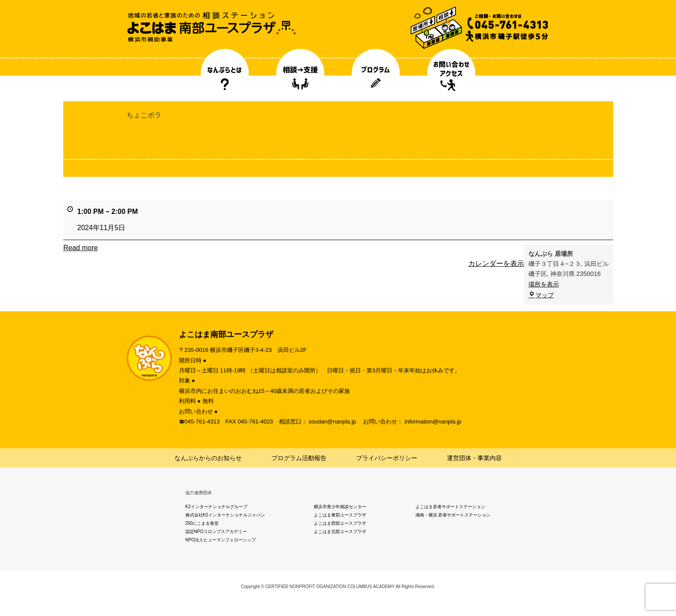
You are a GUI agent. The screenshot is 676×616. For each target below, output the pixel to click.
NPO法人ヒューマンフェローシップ (221, 540)
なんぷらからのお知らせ (208, 458)
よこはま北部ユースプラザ (340, 532)
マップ (541, 295)
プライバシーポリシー (387, 458)
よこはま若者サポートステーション (450, 507)
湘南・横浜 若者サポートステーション (453, 515)
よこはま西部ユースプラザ (340, 523)
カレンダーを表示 (496, 263)
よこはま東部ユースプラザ (340, 515)
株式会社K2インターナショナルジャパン (225, 515)
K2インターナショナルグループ (216, 507)
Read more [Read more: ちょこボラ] (81, 248)
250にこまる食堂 (202, 523)
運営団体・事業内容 (474, 458)
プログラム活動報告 (299, 458)
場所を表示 (543, 284)
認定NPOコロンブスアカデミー (216, 532)
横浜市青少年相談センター (340, 507)
